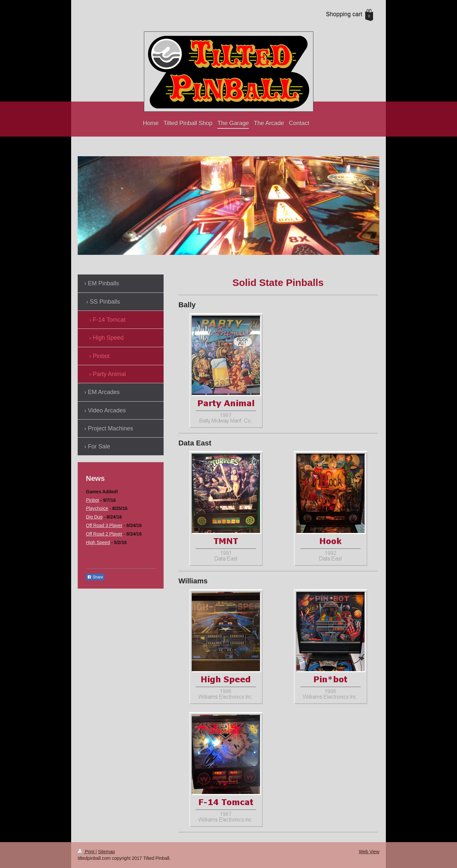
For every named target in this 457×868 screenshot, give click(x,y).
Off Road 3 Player (104, 525)
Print (87, 852)
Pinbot (92, 500)
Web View (369, 852)
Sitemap (106, 852)
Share (95, 577)
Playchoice (97, 508)
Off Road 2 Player (104, 534)
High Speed (98, 542)
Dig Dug (94, 517)
